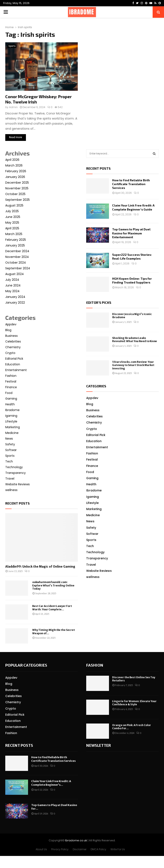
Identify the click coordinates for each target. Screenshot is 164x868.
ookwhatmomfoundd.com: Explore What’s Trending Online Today (53, 585)
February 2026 (16, 171)
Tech (9, 461)
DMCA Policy (98, 849)
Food (9, 393)
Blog (8, 330)
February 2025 (16, 240)
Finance (11, 387)
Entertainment (16, 370)
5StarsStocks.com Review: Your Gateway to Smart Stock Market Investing (133, 365)
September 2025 (17, 200)
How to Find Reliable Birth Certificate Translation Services (131, 184)
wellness (11, 490)
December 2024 (17, 251)
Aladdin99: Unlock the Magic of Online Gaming (40, 567)
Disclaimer (80, 849)
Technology (14, 467)
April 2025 (12, 228)
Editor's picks (99, 302)
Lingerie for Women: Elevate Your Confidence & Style (134, 703)
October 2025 (15, 194)
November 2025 (17, 188)
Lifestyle (11, 421)
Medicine (12, 433)
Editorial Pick (14, 359)
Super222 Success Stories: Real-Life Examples (132, 257)
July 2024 (12, 280)
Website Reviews (17, 484)
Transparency (15, 473)
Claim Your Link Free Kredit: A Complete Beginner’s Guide (133, 207)
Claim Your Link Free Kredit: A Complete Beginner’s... (51, 783)
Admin (13, 107)
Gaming (11, 399)
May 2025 (12, 223)
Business (11, 336)
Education (13, 364)
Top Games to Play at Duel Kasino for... (54, 807)
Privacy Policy (60, 849)
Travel (10, 479)
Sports (12, 46)
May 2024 (12, 291)
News (9, 439)
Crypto (10, 353)
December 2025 (17, 183)
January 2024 (15, 297)
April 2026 (12, 160)
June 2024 (13, 285)
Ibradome (12, 410)
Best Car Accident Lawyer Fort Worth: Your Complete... (52, 608)
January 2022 (15, 303)
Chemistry (13, 347)
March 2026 (14, 165)
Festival (11, 381)
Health (10, 404)
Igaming (11, 416)
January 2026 (15, 177)
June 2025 (13, 217)
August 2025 (14, 205)
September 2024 (18, 268)
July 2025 (12, 211)
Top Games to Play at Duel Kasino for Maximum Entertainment (131, 233)
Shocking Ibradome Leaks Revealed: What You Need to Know (134, 340)
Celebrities (13, 341)
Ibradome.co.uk (76, 840)
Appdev (11, 324)
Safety (10, 444)
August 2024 (15, 274)
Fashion (11, 376)
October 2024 (16, 263)
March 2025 (14, 234)
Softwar (11, 450)
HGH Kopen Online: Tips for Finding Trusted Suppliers (132, 280)
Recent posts (17, 503)
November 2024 (17, 257)
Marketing (13, 427)
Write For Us (118, 849)
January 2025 (15, 245)
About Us (41, 849)
